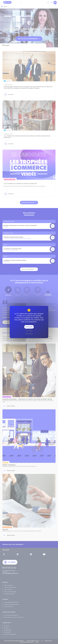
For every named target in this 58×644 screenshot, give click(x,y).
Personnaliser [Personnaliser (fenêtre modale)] (29, 334)
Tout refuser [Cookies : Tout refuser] (29, 330)
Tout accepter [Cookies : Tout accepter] (29, 327)
